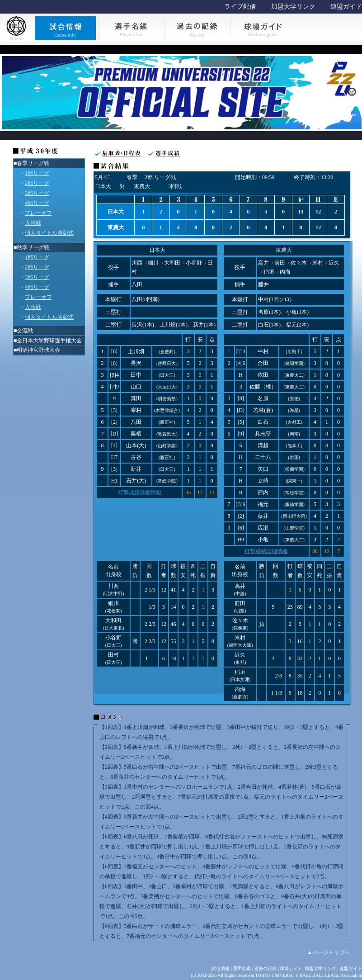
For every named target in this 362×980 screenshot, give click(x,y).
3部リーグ (37, 193)
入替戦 (33, 223)
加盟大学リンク (293, 7)
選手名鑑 (242, 968)
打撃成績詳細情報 (140, 492)
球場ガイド (291, 968)
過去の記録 (265, 968)
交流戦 (25, 331)
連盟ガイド (346, 7)
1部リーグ (37, 173)
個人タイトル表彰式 (49, 233)
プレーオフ (38, 213)
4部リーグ (37, 203)
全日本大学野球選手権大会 (49, 341)
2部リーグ (37, 183)
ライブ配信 (240, 7)
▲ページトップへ (329, 952)
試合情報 (221, 968)
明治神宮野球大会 (38, 350)
